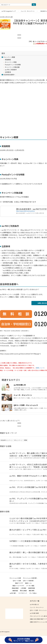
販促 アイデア (19, 583)
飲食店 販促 (15, 588)
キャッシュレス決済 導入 (30, 578)
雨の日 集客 (23, 591)
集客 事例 (32, 591)
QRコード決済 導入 (29, 581)
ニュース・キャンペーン (28, 11)
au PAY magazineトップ (9, 11)
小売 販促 (23, 588)
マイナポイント (23, 593)
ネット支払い (33, 593)
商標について (40, 368)
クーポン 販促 (30, 586)
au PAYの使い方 (20, 385)
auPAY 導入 (13, 593)
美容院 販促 (32, 588)
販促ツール (28, 583)
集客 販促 (15, 591)
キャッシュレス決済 (15, 578)
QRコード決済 (17, 581)
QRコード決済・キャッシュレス (26, 405)
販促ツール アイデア (18, 586)
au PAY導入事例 (34, 613)
